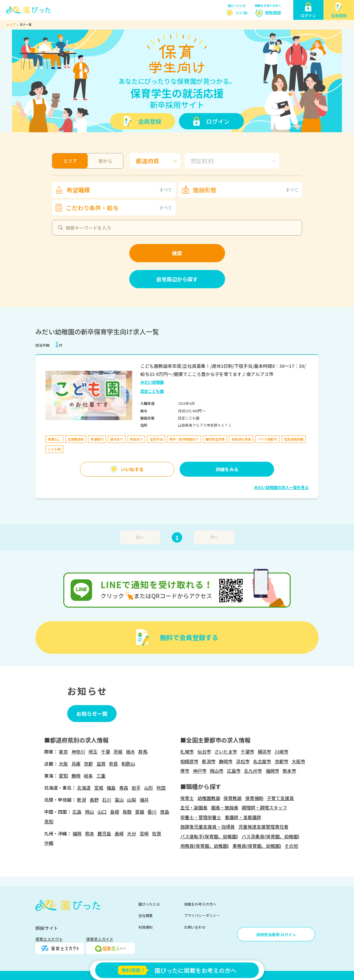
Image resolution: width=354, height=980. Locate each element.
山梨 (132, 800)
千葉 (106, 752)
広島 (77, 812)
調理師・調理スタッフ (264, 807)
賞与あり (117, 439)
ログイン (218, 121)
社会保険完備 (294, 439)
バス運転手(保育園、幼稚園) (209, 836)
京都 (88, 764)
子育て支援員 (280, 798)
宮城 (99, 788)
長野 (94, 800)
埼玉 (93, 752)
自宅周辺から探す (177, 279)
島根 (115, 812)
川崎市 (282, 752)
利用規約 (145, 927)
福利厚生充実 (215, 439)
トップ (11, 24)
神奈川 (78, 752)
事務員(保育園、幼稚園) (257, 846)
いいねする (132, 469)
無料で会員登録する (189, 637)
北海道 (84, 788)
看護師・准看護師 (243, 817)
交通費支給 (76, 439)
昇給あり (136, 439)
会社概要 (145, 915)
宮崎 (144, 833)
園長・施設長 (225, 807)
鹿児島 (104, 833)
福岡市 (272, 771)
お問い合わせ (195, 927)
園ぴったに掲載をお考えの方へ (177, 970)
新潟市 (209, 761)
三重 (101, 776)
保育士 (187, 798)
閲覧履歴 (273, 13)
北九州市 (253, 771)
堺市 (185, 771)
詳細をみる (227, 469)
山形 (149, 788)
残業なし (54, 439)
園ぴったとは (237, 6)
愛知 (63, 776)
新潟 (82, 800)
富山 (119, 800)
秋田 (161, 788)
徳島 (165, 812)
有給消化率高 (241, 439)
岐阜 (88, 776)
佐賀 (157, 833)
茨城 (118, 752)
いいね (242, 13)
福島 (111, 788)
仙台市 (204, 752)
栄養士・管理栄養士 (201, 817)
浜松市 (243, 761)
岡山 (90, 812)
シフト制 (54, 449)
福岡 (77, 833)
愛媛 (140, 812)
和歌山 (128, 764)
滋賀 (101, 764)
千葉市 (247, 752)
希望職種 (119, 190)
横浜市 (264, 752)
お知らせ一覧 (92, 714)
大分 (132, 833)
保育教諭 (233, 798)
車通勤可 (97, 439)
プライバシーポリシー (202, 915)
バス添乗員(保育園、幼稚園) (271, 836)
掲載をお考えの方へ (268, 6)
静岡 (76, 776)
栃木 (131, 752)
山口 (102, 812)
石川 (107, 800)
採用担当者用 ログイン (276, 934)
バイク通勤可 (267, 439)
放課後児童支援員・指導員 (208, 827)
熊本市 (289, 771)
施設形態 (246, 190)
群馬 (143, 752)
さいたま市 (226, 752)
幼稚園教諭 (209, 798)
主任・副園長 (194, 807)
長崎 (119, 833)
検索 (177, 253)
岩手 (136, 788)
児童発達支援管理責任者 (263, 827)
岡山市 (217, 771)
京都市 (282, 761)
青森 (124, 788)
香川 (152, 812)
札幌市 (187, 752)
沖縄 (49, 843)
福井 (144, 800)
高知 (49, 821)
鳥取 (127, 812)
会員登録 (150, 121)
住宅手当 (156, 439)
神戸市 (200, 771)
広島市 (234, 771)
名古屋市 (262, 761)
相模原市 (189, 761)
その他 (291, 846)
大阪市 (298, 761)
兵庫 (76, 764)
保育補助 (254, 798)
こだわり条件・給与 (119, 208)
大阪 (63, 764)
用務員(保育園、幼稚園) (205, 846)
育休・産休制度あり (184, 439)
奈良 (113, 764)
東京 (63, 752)
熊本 (90, 833)
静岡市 (226, 761)
